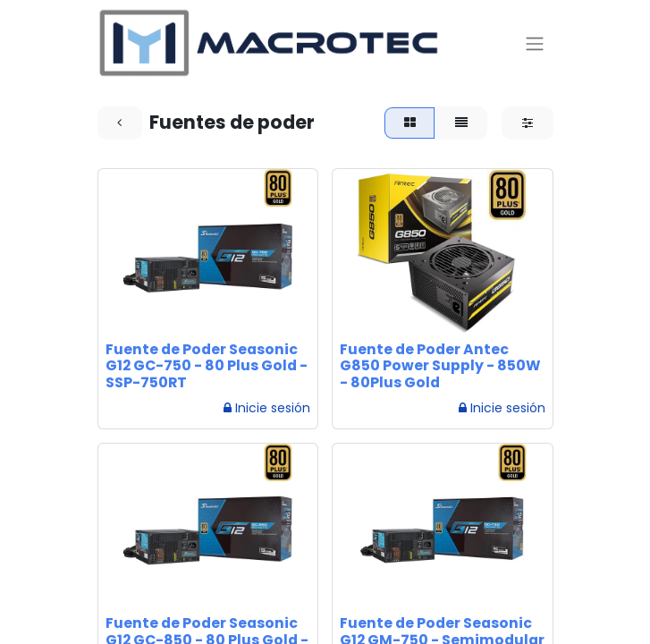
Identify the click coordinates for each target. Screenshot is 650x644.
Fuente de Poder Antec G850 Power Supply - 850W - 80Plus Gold (440, 366)
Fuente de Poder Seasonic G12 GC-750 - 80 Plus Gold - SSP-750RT (207, 366)
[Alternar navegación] (535, 43)
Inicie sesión (267, 408)
